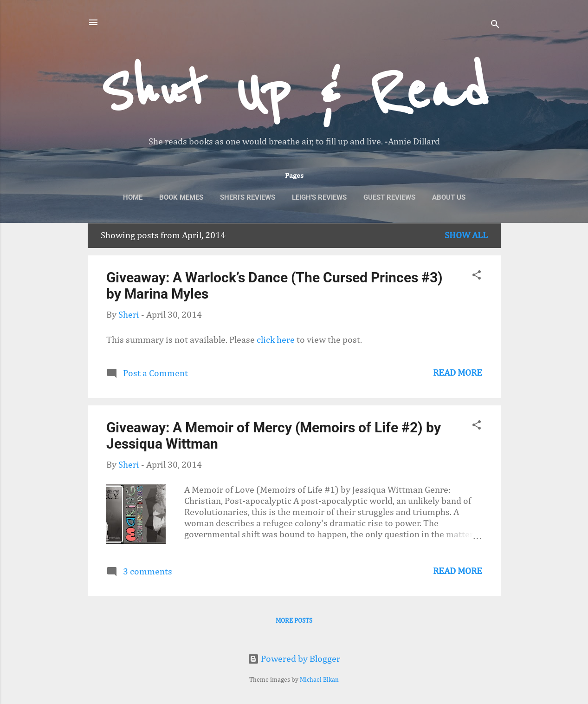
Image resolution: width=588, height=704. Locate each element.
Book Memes (181, 197)
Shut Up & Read (294, 91)
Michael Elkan (319, 680)
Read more (458, 373)
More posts (294, 621)
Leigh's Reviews (319, 197)
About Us (449, 197)
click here (277, 340)
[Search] (495, 25)
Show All (466, 235)
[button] (477, 276)
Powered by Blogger (294, 659)
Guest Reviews (389, 197)
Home (133, 197)
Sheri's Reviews (248, 197)
